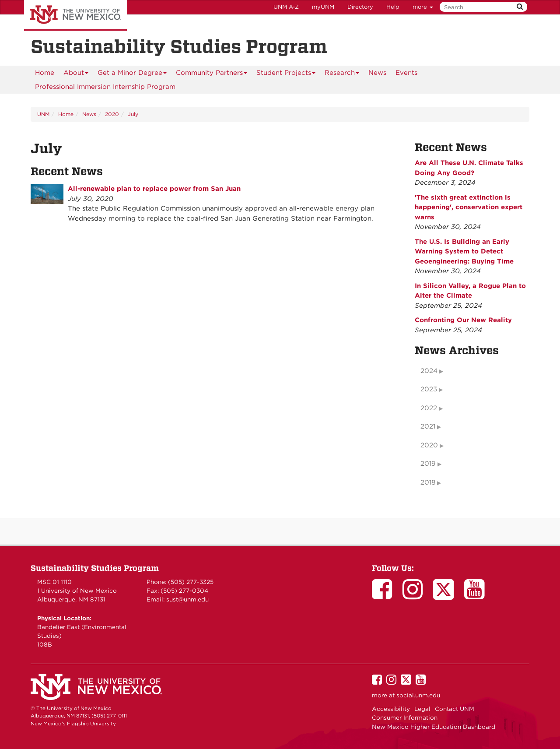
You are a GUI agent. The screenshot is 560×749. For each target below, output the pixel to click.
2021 (428, 426)
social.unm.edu (418, 695)
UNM (43, 114)
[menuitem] (45, 73)
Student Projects (286, 74)
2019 (428, 464)
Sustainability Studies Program (95, 568)
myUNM (323, 7)
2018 (428, 482)
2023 (429, 389)
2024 (429, 371)
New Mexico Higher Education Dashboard (434, 727)
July (133, 114)
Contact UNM (455, 709)
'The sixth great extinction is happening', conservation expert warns (469, 207)
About (76, 74)
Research (342, 74)
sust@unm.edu (187, 599)
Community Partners (212, 74)
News (377, 73)
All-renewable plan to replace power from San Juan (154, 189)
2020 (112, 114)
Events (406, 73)
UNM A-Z (286, 7)
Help (393, 7)
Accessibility (391, 709)
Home (45, 73)
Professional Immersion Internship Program (105, 87)
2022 (429, 408)
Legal (422, 709)
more (423, 7)
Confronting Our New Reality (463, 320)
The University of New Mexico (75, 15)
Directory (360, 7)
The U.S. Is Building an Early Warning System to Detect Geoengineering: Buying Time (464, 251)
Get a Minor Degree (132, 74)
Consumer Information (405, 717)
